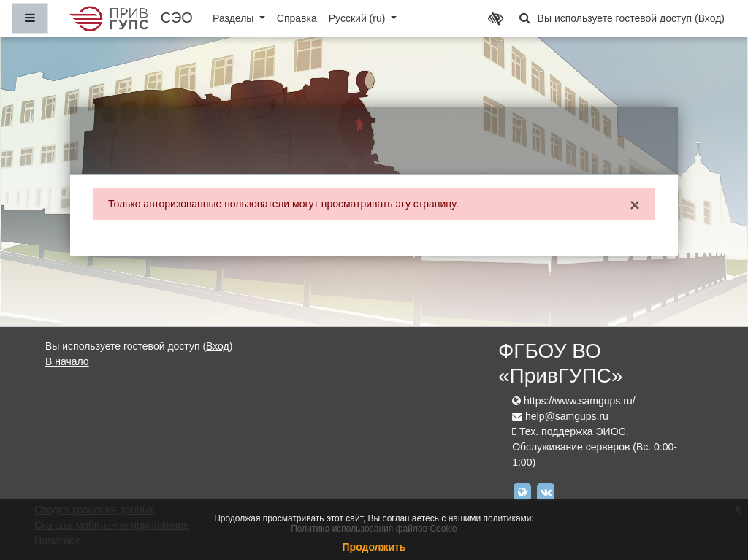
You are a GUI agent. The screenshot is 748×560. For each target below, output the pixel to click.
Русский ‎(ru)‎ (359, 18)
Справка (297, 18)
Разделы (234, 18)
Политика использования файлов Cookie (374, 529)
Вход (710, 18)
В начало (67, 361)
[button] (525, 18)
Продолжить (374, 547)
